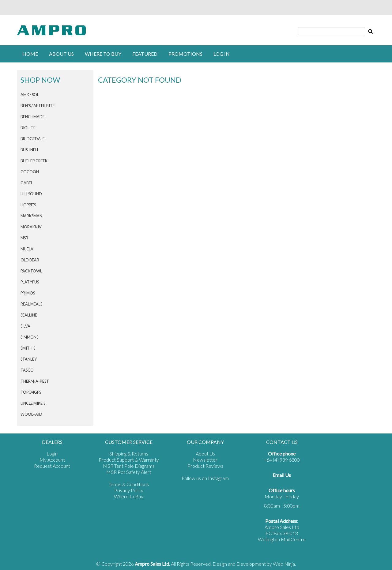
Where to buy (103, 54)
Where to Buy (129, 496)
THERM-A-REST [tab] (35, 381)
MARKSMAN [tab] (31, 216)
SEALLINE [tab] (29, 315)
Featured (145, 54)
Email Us (282, 475)
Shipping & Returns (129, 454)
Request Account (52, 466)
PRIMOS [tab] (28, 293)
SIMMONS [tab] (29, 337)
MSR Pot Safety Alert (129, 472)
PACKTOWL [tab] (31, 271)
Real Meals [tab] (31, 304)
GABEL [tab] (27, 183)
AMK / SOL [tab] (30, 95)
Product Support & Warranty (129, 460)
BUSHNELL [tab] (30, 150)
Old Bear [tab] (30, 260)
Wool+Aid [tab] (31, 414)
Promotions (185, 54)
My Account (52, 460)
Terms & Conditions (129, 484)
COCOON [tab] (30, 172)
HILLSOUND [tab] (31, 194)
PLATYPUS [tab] (30, 282)
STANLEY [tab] (29, 359)
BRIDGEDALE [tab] (33, 139)
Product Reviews (205, 466)
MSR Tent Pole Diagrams (129, 466)
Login (52, 454)
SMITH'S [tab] (28, 348)
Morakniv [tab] (31, 227)
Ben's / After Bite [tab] (38, 106)
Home (30, 54)
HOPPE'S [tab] (28, 205)
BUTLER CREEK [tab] (34, 161)
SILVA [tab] (25, 326)
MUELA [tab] (27, 249)
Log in (222, 54)
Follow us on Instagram (205, 478)
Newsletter (205, 460)
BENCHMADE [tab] (33, 117)
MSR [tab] (24, 238)
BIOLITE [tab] (28, 128)
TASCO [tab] (27, 370)
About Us (61, 54)
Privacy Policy (129, 490)
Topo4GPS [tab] (31, 392)
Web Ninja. (284, 564)
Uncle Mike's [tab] (33, 403)
